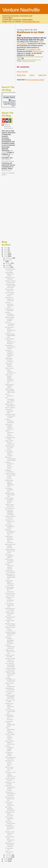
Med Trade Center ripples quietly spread (10, 459)
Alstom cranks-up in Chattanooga (10, 685)
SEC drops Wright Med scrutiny (10, 526)
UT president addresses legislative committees (10, 512)
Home (32, 75)
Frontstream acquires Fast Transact (10, 347)
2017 (6, 248)
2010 (6, 256)
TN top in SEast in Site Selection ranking (10, 737)
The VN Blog (7, 155)
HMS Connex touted (9, 852)
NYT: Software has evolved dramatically (10, 665)
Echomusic (35, 60)
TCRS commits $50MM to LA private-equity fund (10, 576)
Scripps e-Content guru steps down (10, 647)
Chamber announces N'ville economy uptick (9, 465)
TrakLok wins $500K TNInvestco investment (10, 583)
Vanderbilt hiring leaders (10, 438)
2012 (6, 252)
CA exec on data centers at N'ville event (10, 660)
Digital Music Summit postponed (9, 360)
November (9, 260)
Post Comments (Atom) (36, 80)
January (8, 857)
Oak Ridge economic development (10, 809)
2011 (6, 254)
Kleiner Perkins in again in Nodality (10, 319)
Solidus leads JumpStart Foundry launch (9, 500)
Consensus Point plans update (10, 669)
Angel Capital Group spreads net (10, 442)
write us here (6, 170)
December (9, 258)
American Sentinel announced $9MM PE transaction (9, 640)
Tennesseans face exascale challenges (10, 794)
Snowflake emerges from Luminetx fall (10, 680)
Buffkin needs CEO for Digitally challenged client (9, 483)
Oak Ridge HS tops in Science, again (9, 763)
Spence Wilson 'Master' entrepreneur (10, 743)
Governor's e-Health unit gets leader (9, 299)
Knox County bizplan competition (10, 804)
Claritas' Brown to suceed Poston (10, 447)
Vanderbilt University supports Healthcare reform (9, 353)
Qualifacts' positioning (9, 471)
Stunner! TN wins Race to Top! (10, 282)
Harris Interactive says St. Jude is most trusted (10, 476)
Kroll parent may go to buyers (10, 594)
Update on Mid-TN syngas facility (10, 613)
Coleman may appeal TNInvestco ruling (10, 706)
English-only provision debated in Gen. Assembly (9, 539)
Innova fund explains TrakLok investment (9, 427)
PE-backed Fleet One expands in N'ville (10, 416)
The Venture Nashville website (8, 161)
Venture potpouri (10, 408)
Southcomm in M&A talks (9, 310)
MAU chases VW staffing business (10, 546)
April (7, 265)
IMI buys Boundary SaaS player (10, 314)
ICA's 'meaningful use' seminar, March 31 (10, 400)
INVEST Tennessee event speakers (9, 433)
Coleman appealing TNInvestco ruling (10, 305)
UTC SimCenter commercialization (10, 711)
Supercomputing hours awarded (10, 629)
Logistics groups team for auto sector (10, 551)
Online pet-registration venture (9, 556)
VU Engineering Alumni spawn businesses (10, 286)
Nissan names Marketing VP (10, 405)
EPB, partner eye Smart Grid (10, 758)
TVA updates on (10, 508)
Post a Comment (22, 72)
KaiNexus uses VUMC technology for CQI (10, 599)
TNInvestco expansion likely (9, 411)
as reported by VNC (33, 49)
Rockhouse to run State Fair (10, 571)
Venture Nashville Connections (9, 126)
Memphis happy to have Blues (10, 625)
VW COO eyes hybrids (10, 692)
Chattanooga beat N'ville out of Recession (9, 717)
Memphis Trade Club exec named (10, 833)
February (9, 855)
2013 (6, 250)
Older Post (42, 75)
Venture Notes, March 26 (10, 290)
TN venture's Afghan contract (9, 754)
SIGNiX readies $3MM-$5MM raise (10, 335)
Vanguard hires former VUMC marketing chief (10, 674)
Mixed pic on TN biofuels (10, 783)
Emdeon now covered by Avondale (9, 561)
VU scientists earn (9, 849)
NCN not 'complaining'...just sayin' (10, 324)
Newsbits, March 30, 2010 (10, 270)
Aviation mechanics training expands (9, 566)
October (8, 263)
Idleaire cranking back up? (10, 517)
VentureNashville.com (31, 22)
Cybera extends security (10, 780)
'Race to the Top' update (10, 701)
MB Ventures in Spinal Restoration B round (10, 330)
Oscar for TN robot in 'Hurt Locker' (10, 521)
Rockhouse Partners (29, 61)
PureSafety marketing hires (9, 490)
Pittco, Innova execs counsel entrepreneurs (10, 370)
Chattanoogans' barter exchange (10, 814)
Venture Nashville (21, 10)
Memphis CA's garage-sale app (10, 799)
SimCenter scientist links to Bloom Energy (10, 788)
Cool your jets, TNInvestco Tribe (10, 605)
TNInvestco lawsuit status (10, 823)
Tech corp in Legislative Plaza (9, 818)
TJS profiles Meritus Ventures (9, 365)
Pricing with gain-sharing (10, 618)
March (8, 267)
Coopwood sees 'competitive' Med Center (10, 697)
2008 (6, 861)
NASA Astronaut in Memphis (10, 609)
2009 (6, 859)
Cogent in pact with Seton (9, 505)
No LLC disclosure (9, 395)
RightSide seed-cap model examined (10, 845)
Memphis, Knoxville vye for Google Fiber (10, 532)
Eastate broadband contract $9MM (9, 748)
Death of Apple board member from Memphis (10, 341)
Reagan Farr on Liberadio (10, 278)
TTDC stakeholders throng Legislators (10, 730)
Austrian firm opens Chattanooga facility (10, 724)
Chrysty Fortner (38, 51)
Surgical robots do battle (10, 656)
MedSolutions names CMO (10, 689)
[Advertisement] (14, 193)
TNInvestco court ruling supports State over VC (10, 775)
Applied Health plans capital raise (10, 495)
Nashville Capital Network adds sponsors (10, 634)
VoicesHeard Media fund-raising (10, 274)
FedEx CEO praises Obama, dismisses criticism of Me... (9, 379)
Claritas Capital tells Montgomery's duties (10, 839)
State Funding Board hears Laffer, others (10, 391)
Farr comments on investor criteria (10, 294)
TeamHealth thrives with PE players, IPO (10, 828)
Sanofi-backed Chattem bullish (9, 386)
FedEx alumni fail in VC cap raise (10, 652)
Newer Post (21, 75)
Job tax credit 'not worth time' (9, 769)
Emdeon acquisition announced (9, 421)
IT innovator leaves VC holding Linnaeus (9, 453)
